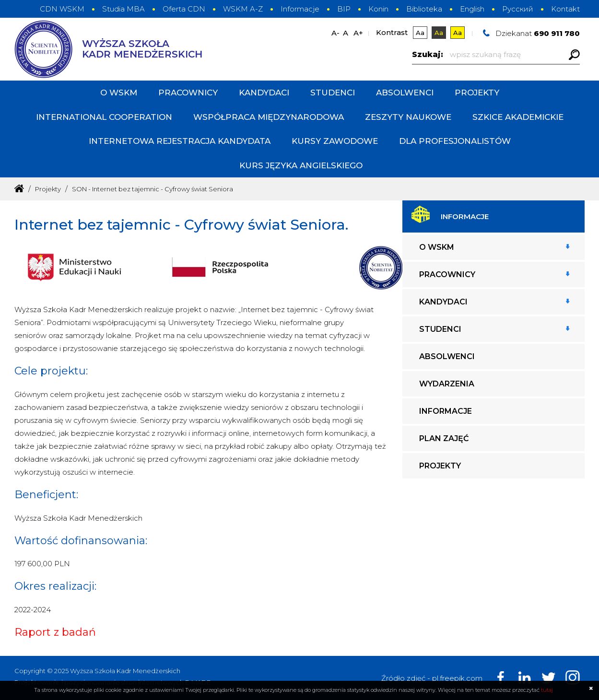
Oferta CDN (184, 9)
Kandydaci (264, 93)
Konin (378, 9)
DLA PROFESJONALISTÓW (455, 141)
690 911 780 (557, 33)
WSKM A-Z (243, 9)
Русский (518, 9)
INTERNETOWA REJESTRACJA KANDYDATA (180, 141)
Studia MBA (123, 9)
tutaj (547, 690)
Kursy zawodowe (335, 141)
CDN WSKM (62, 9)
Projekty (477, 93)
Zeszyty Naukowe (408, 117)
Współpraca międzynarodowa (269, 117)
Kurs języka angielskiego (301, 165)
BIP (344, 9)
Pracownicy (188, 93)
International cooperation (104, 117)
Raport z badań (55, 632)
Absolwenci (405, 93)
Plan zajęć (444, 438)
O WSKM (119, 93)
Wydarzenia (447, 384)
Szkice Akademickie (518, 117)
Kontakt (565, 9)
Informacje (300, 9)
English (472, 9)
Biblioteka (424, 9)
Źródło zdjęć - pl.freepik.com (432, 678)
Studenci (333, 93)
